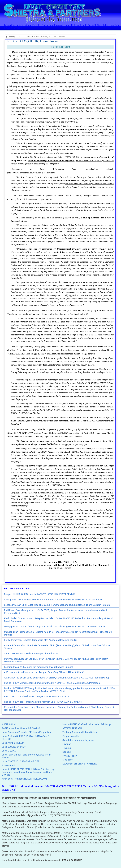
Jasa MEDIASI (9, 751)
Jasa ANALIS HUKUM (13, 743)
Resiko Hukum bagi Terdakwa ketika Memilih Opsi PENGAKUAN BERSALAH (43, 702)
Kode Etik (67, 752)
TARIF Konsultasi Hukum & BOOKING (21, 728)
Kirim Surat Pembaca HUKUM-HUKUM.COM (24, 779)
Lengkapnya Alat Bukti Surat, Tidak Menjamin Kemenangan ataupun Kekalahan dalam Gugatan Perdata (57, 605)
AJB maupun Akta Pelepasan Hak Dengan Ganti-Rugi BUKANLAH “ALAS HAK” (44, 672)
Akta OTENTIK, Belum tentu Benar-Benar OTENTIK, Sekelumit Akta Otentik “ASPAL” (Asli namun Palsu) (56, 678)
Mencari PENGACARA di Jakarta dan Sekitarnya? (87, 724)
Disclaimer (68, 760)
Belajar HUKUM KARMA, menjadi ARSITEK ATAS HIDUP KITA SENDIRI (40, 594)
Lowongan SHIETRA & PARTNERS (80, 764)
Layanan (67, 744)
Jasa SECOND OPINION (14, 747)
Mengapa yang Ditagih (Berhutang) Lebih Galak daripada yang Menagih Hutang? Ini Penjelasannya (54, 626)
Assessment (8, 765)
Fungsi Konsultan (71, 736)
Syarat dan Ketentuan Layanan (78, 740)
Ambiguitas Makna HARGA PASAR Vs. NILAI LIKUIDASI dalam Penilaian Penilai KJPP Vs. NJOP (53, 600)
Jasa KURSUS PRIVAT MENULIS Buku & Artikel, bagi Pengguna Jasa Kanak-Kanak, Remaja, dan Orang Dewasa (29, 772)
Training (67, 748)
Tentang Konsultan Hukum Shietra (80, 732)
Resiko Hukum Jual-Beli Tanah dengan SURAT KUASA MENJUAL (37, 696)
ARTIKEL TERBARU (72, 728)
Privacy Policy (70, 756)
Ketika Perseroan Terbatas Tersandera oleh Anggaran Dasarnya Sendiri (40, 640)
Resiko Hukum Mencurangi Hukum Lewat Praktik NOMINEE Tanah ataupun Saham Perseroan (52, 683)
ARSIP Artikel (9, 724)
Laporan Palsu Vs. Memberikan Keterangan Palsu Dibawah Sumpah (39, 667)
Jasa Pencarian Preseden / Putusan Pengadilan (26, 732)
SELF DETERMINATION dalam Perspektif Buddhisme (31, 653)
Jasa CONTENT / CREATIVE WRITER (21, 761)
